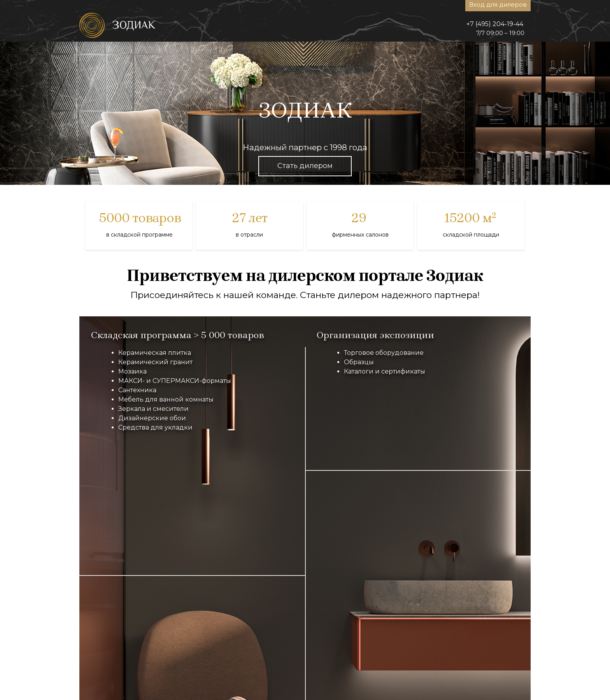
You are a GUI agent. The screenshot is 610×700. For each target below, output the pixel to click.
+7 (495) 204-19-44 (495, 24)
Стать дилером (305, 166)
